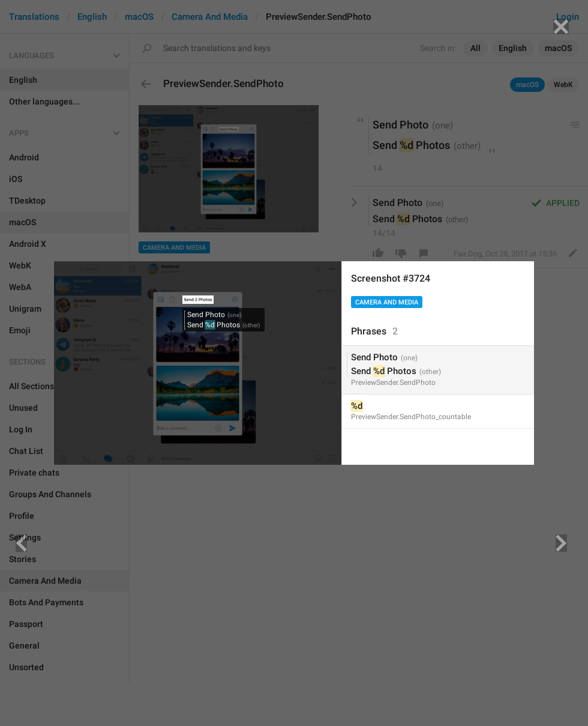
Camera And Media (387, 302)
